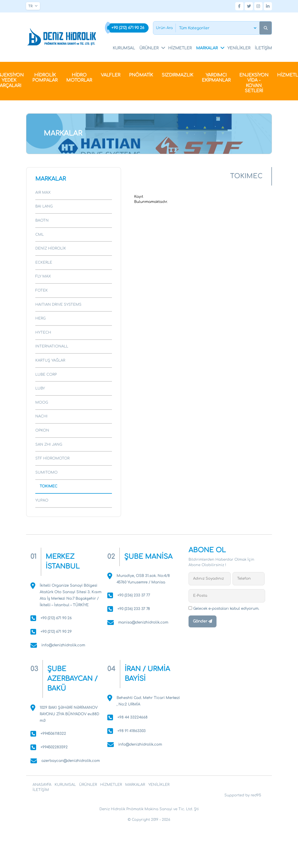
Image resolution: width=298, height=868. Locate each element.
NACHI (41, 416)
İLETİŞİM (263, 48)
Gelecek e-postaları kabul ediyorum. (224, 609)
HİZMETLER (180, 48)
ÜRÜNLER (153, 48)
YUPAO (42, 500)
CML (40, 235)
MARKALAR (211, 48)
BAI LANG (44, 206)
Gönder (203, 621)
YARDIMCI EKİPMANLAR (216, 78)
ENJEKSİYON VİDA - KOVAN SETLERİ (254, 83)
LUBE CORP (46, 375)
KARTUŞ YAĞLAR (50, 360)
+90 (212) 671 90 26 (128, 28)
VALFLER (111, 75)
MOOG (42, 403)
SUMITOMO (46, 473)
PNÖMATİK (141, 75)
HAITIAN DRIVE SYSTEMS (58, 305)
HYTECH (43, 333)
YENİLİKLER (239, 48)
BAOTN (42, 221)
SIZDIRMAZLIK (177, 75)
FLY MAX (43, 276)
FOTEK (42, 291)
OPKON (42, 430)
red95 (256, 795)
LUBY (40, 388)
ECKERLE (44, 263)
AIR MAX (43, 193)
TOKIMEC (48, 486)
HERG (40, 318)
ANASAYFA (42, 785)
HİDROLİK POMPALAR (45, 78)
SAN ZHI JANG (49, 445)
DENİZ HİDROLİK (51, 248)
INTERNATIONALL (52, 346)
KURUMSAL (124, 48)
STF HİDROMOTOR (52, 458)
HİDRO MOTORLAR (79, 78)
